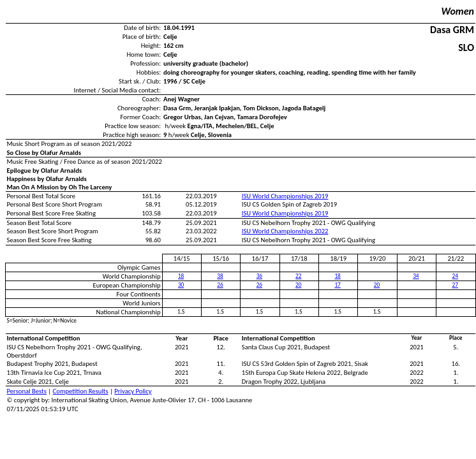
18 (181, 276)
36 (259, 276)
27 (455, 285)
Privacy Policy (133, 391)
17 (337, 285)
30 (181, 285)
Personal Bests (27, 391)
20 (298, 285)
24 (455, 276)
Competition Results (81, 391)
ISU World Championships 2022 (285, 231)
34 (416, 276)
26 (220, 285)
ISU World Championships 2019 (285, 196)
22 (298, 276)
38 (220, 276)
